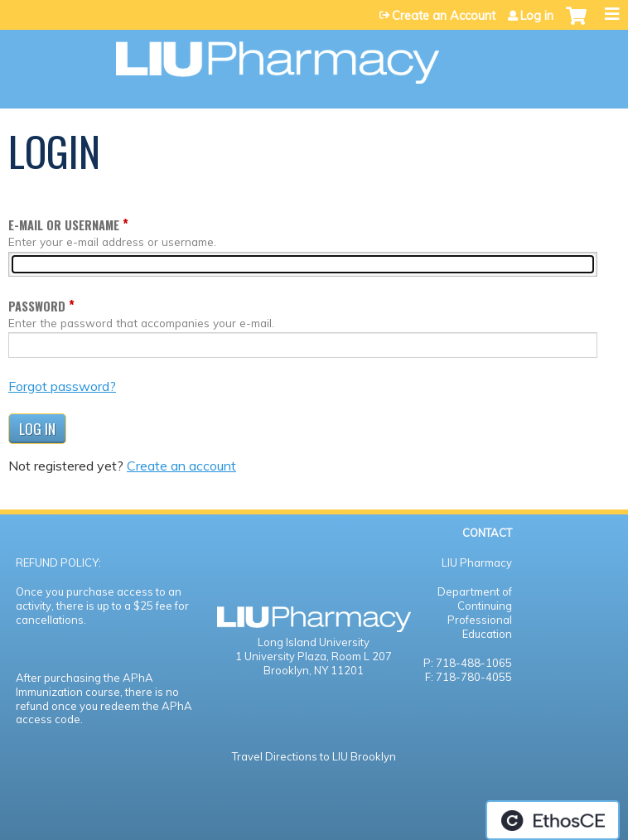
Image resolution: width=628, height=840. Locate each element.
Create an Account (444, 16)
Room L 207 (362, 656)
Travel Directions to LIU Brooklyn (314, 756)
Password (37, 306)
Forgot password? (62, 386)
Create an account (181, 466)
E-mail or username (64, 225)
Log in (537, 16)
